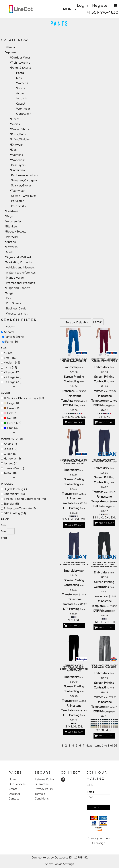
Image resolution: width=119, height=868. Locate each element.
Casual (21, 104)
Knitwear (17, 145)
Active (20, 93)
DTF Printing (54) (15, 513)
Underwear (19, 170)
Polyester (17, 201)
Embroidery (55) (14, 494)
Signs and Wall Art (19, 257)
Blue (10, 428)
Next (89, 746)
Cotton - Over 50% (24, 196)
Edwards (12, 247)
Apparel (11, 52)
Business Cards (16, 309)
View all (11, 47)
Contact (14, 799)
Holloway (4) (12, 459)
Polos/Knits (19, 134)
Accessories (14, 221)
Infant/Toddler (20, 139)
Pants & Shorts (21, 68)
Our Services (17, 784)
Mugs (10, 293)
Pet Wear (12, 237)
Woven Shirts (20, 129)
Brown (12, 408)
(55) (24, 398)
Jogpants (22, 98)
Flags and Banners (18, 288)
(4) (12, 408)
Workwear (23, 109)
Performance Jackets (24, 175)
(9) (11, 403)
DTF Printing (71, 405)
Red (10, 418)
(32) (12, 428)
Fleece (15, 119)
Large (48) (10, 368)
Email (90, 792)
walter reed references (21, 273)
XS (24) (9, 353)
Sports (15, 124)
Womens (22, 83)
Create (13, 789)
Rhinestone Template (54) (21, 508)
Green (11, 423)
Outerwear (23, 114)
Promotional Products (20, 283)
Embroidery (71, 367)
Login (83, 5)
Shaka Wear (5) (14, 468)
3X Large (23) (13, 382)
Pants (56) (12, 342)
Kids (19, 78)
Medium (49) (12, 363)
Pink (10, 413)
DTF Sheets (14, 303)
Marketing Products (19, 262)
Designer (14, 794)
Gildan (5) (10, 454)
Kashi (10, 298)
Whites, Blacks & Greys (23, 398)
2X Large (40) (13, 377)
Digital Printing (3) (16, 489)
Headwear (13, 211)
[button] (115, 5)
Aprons (11, 242)
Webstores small (17, 314)
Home (13, 779)
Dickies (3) (10, 449)
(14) (12, 423)
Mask (9, 252)
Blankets (12, 227)
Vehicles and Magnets (20, 268)
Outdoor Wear (21, 58)
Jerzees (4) (11, 463)
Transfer (67, 391)
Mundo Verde (15, 278)
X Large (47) (12, 372)
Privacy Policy (44, 789)
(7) (10, 413)
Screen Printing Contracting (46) (25, 499)
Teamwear (18, 191)
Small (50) (11, 358)
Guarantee (42, 784)
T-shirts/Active (21, 63)
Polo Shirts (18, 206)
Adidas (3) (10, 444)
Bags (9, 216)
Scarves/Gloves (21, 186)
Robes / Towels (16, 232)
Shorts (20, 88)
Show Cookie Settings (59, 864)
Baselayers (18, 165)
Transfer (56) (12, 504)
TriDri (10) (10, 473)
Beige (11, 403)
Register (101, 5)
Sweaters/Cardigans (24, 180)
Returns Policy (44, 779)
